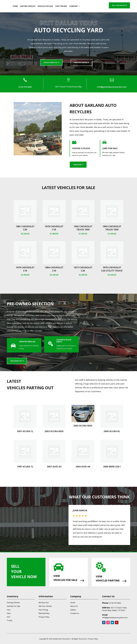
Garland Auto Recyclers (61, 639)
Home (15, 6)
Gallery (73, 610)
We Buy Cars (44, 603)
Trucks (10, 620)
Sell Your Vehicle (119, 5)
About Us (74, 606)
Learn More (77, 165)
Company (74, 6)
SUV (8, 617)
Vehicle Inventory (51, 62)
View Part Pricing (81, 62)
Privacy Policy (44, 617)
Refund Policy (44, 613)
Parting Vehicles (28, 6)
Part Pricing (61, 6)
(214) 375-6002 (115, 603)
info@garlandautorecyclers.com (115, 618)
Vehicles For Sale (45, 6)
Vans (9, 613)
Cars (9, 610)
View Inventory (16, 361)
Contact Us (75, 613)
